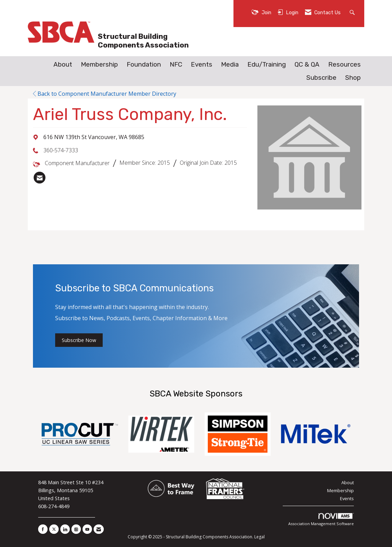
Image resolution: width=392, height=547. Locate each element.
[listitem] (40, 178)
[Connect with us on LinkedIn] (65, 529)
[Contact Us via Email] (99, 529)
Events (202, 65)
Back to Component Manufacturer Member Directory (105, 94)
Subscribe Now (79, 340)
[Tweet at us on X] (54, 529)
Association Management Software (321, 520)
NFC (176, 65)
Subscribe (321, 78)
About (63, 65)
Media (230, 65)
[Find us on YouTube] (87, 529)
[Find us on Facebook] (43, 529)
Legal (259, 537)
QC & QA (307, 65)
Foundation (144, 65)
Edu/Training (267, 65)
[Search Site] (353, 12)
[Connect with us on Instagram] (76, 529)
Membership (99, 65)
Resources (344, 65)
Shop (353, 78)
